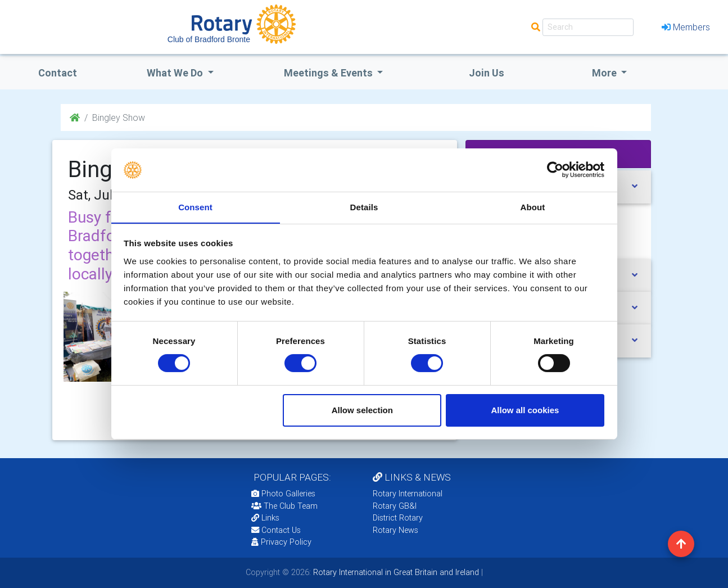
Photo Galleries (283, 494)
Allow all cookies (525, 410)
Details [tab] (364, 207)
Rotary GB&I (395, 506)
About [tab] (533, 207)
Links (265, 518)
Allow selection (362, 410)
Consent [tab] (195, 207)
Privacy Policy (281, 542)
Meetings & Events (329, 73)
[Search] (588, 27)
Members (686, 27)
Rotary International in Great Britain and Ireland (395, 572)
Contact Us (276, 530)
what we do (176, 73)
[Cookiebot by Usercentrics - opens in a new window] (555, 170)
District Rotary (398, 518)
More (605, 73)
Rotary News (395, 530)
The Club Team (284, 506)
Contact (58, 73)
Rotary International (408, 494)
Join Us (487, 73)
